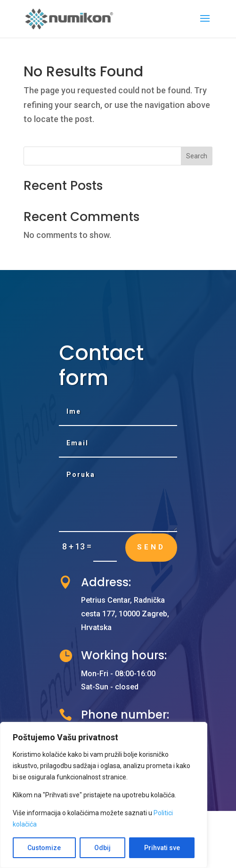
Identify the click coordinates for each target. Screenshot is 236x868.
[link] (70, 18)
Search (197, 156)
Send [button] (151, 547)
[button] (205, 25)
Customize (44, 848)
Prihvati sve (162, 848)
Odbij (102, 848)
